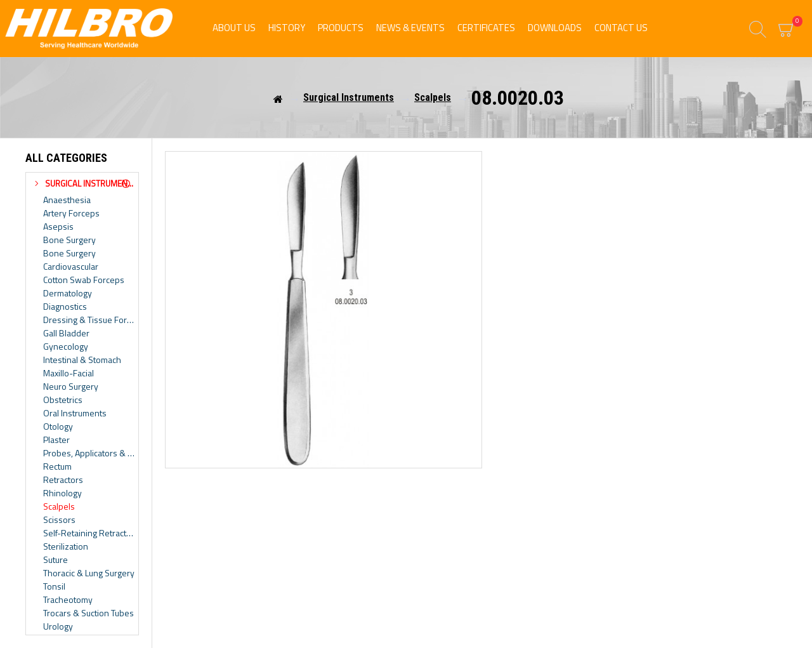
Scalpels (433, 97)
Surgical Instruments (349, 97)
